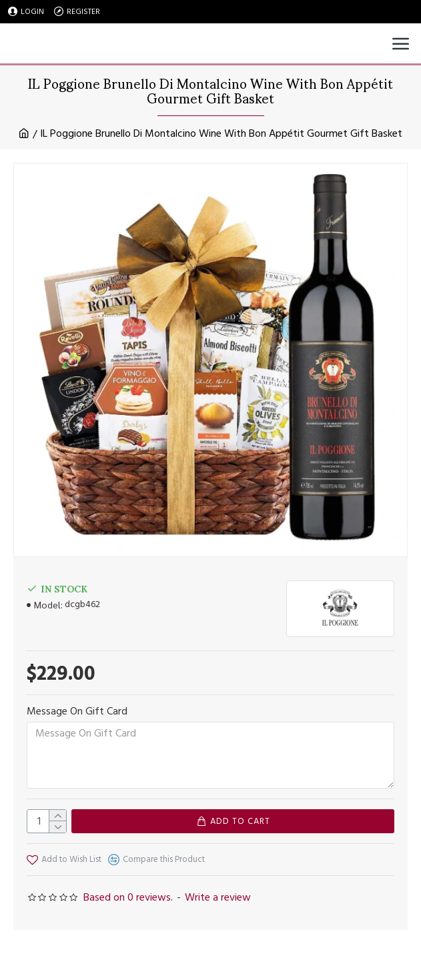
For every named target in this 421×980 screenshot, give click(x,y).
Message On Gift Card (77, 711)
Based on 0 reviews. (128, 897)
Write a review (218, 897)
